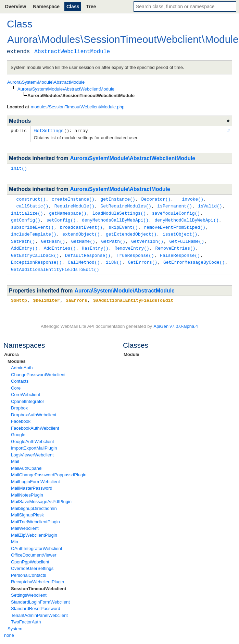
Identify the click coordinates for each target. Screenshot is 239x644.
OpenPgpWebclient (30, 557)
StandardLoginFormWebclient (40, 597)
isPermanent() (174, 205)
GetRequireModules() (126, 205)
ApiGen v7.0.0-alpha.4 (176, 321)
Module (131, 350)
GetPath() (113, 238)
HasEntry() (95, 245)
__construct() (28, 198)
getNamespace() (68, 212)
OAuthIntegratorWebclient (36, 544)
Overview (15, 7)
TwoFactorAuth (26, 617)
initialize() (27, 212)
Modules (17, 356)
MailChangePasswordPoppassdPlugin (49, 470)
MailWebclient (25, 523)
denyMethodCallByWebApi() (186, 218)
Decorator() (156, 198)
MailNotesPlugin (27, 490)
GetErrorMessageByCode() (194, 258)
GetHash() (53, 238)
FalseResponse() (180, 252)
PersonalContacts (29, 570)
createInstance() (73, 198)
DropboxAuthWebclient (34, 410)
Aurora (11, 350)
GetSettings (49, 130)
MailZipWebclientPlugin (34, 530)
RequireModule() (74, 205)
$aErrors (76, 296)
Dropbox (19, 403)
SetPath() (23, 238)
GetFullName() (186, 238)
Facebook (21, 416)
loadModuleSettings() (119, 212)
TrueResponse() (135, 252)
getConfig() (26, 218)
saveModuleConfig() (176, 212)
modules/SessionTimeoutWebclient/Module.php (78, 107)
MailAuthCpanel (27, 463)
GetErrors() (142, 258)
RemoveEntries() (175, 245)
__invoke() (190, 198)
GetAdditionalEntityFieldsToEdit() (55, 265)
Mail (15, 457)
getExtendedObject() (131, 231)
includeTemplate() (34, 231)
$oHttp (19, 296)
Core (16, 383)
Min (15, 537)
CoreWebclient (26, 390)
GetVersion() (147, 238)
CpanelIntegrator (28, 397)
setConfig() (61, 218)
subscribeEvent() (32, 225)
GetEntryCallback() (35, 252)
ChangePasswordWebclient (38, 370)
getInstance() (118, 198)
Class (73, 7)
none (9, 630)
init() (19, 168)
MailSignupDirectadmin (34, 504)
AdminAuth (22, 363)
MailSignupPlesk (27, 510)
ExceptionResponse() (36, 258)
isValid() (210, 205)
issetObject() (180, 231)
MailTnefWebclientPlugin (35, 517)
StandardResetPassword (36, 604)
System (15, 624)
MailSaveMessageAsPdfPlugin (41, 497)
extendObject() (81, 231)
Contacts (20, 376)
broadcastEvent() (81, 225)
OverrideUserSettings (32, 564)
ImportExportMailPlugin (34, 443)
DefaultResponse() (88, 252)
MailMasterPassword (32, 483)
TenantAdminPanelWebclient (39, 611)
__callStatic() (30, 205)
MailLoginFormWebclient (35, 477)
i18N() (114, 258)
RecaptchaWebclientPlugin (37, 577)
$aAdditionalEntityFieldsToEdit (133, 296)
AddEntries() (60, 245)
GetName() (83, 238)
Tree (91, 7)
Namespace (46, 7)
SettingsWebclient (29, 590)
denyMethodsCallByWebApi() (115, 218)
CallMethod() (84, 258)
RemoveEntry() (132, 245)
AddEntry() (24, 245)
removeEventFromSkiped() (174, 225)
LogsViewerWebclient (32, 450)
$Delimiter (46, 296)
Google (18, 430)
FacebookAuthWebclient (35, 423)
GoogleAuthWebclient (33, 437)
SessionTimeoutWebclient (39, 584)
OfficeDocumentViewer (34, 550)
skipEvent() (123, 225)
